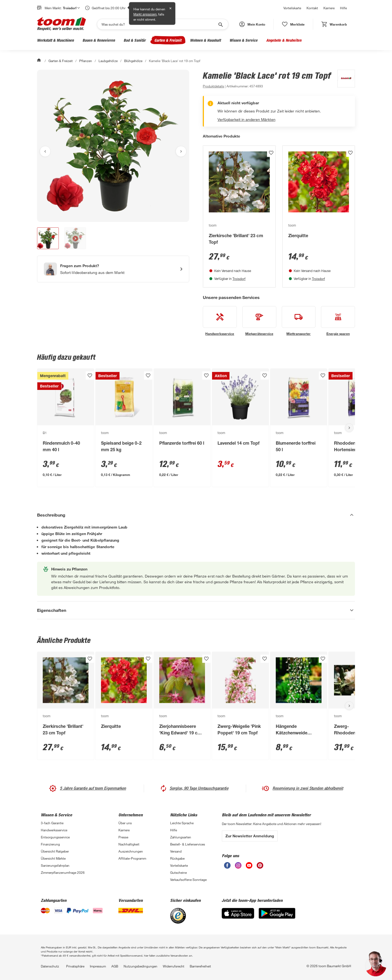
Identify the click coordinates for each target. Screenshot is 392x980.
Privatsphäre (75, 966)
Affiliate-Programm (132, 858)
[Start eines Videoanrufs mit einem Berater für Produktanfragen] (113, 269)
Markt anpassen (145, 14)
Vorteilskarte (292, 8)
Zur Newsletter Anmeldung (250, 836)
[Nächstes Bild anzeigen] (181, 151)
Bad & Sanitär (135, 40)
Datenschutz (50, 966)
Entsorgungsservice (55, 837)
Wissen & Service (244, 40)
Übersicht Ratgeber (55, 851)
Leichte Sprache (182, 823)
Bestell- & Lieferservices (188, 844)
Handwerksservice (54, 830)
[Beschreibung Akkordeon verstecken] (196, 515)
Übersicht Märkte (53, 858)
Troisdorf (239, 279)
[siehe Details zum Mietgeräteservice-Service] (259, 321)
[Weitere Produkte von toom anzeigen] (343, 80)
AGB (115, 966)
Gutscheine (178, 872)
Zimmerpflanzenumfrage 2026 (63, 872)
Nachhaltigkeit (129, 844)
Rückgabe (177, 858)
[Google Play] (277, 917)
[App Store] (238, 917)
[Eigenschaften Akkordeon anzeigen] (196, 610)
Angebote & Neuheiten (284, 40)
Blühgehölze (133, 61)
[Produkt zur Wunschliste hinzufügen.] (271, 153)
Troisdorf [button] (71, 8)
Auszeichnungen (131, 851)
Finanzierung (50, 844)
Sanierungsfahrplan (55, 865)
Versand (176, 851)
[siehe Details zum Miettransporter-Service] (299, 321)
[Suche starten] (220, 24)
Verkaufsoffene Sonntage (188, 880)
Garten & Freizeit (168, 40)
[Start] (39, 61)
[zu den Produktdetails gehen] (213, 86)
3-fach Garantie (52, 823)
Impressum (98, 966)
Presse (123, 837)
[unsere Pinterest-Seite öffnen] (260, 867)
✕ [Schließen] (170, 8)
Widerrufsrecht (174, 966)
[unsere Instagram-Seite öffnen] (238, 867)
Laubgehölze (108, 61)
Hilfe (343, 8)
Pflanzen (86, 61)
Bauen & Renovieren (99, 40)
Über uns (125, 823)
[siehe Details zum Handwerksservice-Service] (220, 321)
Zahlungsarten (181, 837)
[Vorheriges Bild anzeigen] (45, 151)
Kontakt (312, 8)
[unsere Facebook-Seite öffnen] (227, 867)
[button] (252, 24)
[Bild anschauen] (113, 146)
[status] (293, 24)
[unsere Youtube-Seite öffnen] (249, 867)
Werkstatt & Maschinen (55, 40)
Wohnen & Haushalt (205, 40)
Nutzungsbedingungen (140, 966)
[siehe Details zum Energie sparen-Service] (338, 321)
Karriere (329, 8)
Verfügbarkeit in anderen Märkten (246, 119)
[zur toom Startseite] (62, 24)
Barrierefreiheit (200, 966)
